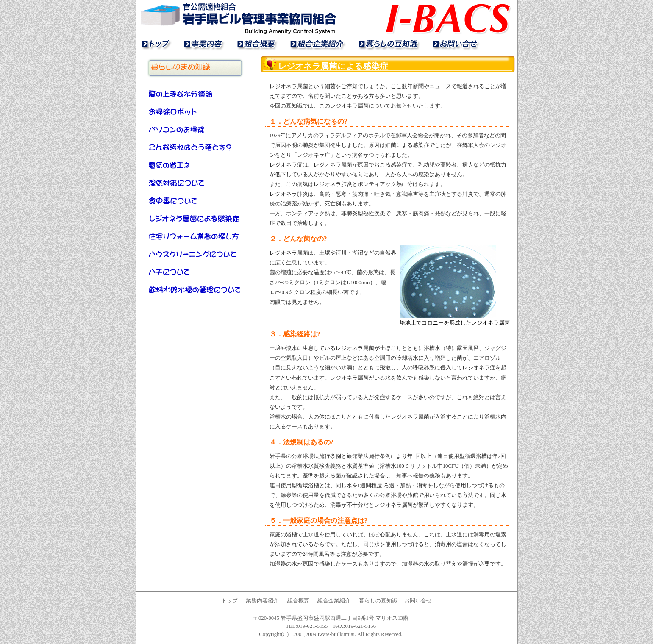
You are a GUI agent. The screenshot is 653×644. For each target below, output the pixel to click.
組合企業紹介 (316, 44)
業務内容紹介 (203, 44)
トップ (156, 44)
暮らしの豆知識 (387, 44)
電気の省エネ (195, 165)
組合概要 (256, 44)
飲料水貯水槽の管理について (195, 289)
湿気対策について (195, 183)
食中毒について (195, 200)
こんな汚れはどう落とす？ (195, 147)
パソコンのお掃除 (195, 129)
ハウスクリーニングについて (195, 254)
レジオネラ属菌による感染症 (195, 218)
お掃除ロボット (195, 111)
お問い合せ (454, 44)
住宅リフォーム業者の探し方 (195, 236)
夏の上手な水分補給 (195, 94)
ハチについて (195, 272)
